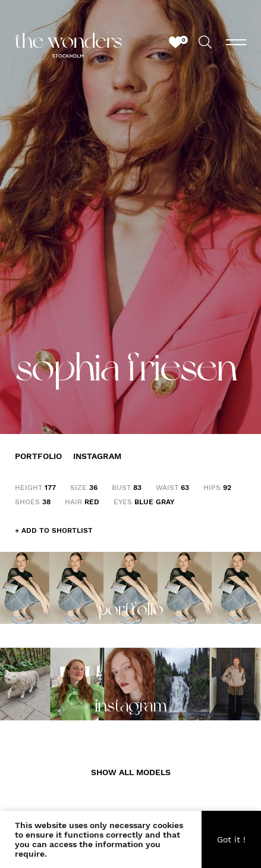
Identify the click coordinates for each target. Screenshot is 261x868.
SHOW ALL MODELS (131, 772)
